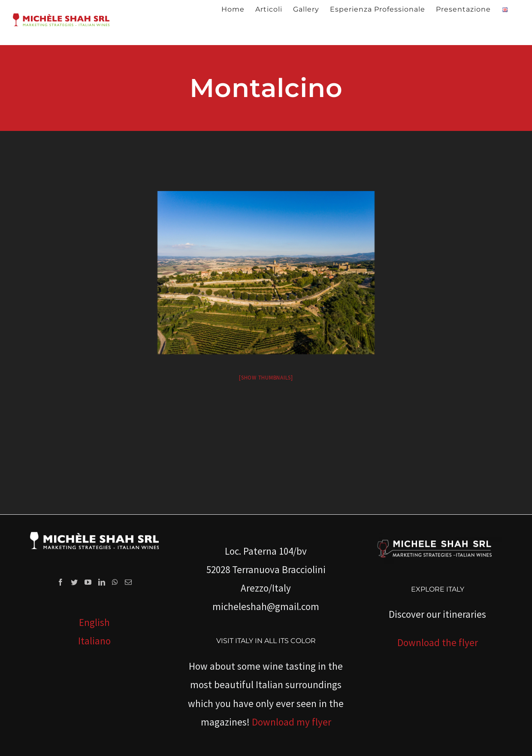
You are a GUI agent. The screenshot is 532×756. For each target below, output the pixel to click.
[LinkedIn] (102, 582)
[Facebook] (60, 582)
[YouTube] (88, 582)
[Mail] (128, 582)
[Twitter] (74, 582)
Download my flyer (292, 722)
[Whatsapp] (115, 582)
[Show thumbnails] (266, 378)
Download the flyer (438, 642)
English (94, 622)
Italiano (94, 641)
